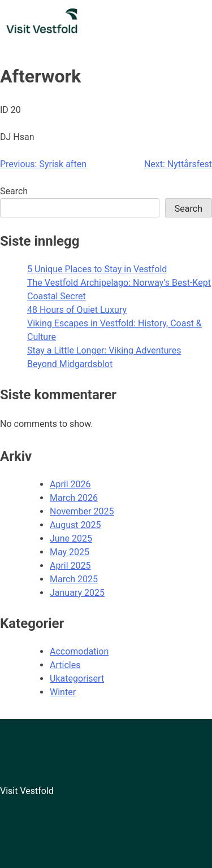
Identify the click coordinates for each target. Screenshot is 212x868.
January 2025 (77, 593)
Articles (65, 665)
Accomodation (79, 651)
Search (14, 191)
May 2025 (70, 552)
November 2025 (82, 511)
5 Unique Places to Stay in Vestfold (97, 269)
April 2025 (70, 566)
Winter (63, 692)
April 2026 (70, 484)
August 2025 (75, 525)
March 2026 (74, 498)
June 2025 (71, 538)
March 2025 (74, 579)
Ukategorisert (77, 679)
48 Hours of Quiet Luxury (77, 310)
